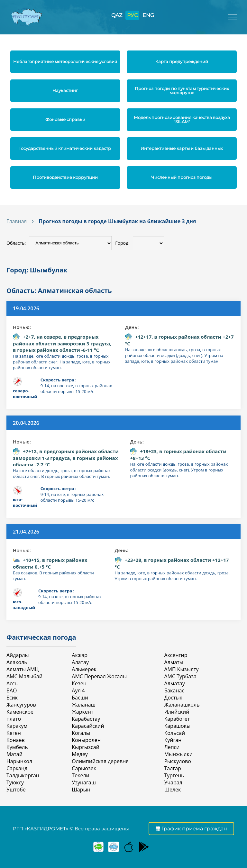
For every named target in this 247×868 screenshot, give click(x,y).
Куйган (173, 740)
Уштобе (16, 790)
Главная (17, 221)
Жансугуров (21, 705)
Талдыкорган (23, 775)
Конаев (16, 740)
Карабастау (86, 719)
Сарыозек (84, 768)
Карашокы (177, 726)
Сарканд (17, 768)
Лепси (172, 747)
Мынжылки (178, 754)
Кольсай (174, 733)
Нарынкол (19, 761)
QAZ (117, 15)
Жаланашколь (182, 705)
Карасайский (88, 726)
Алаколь (17, 662)
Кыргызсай (85, 747)
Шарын (81, 790)
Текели (80, 775)
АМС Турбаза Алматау (180, 680)
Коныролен (86, 740)
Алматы (174, 662)
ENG (148, 15)
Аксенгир (176, 655)
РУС (132, 15)
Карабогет (177, 719)
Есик (12, 698)
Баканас (174, 690)
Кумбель (17, 747)
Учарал (173, 782)
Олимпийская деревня (100, 761)
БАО (12, 690)
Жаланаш (84, 705)
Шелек (172, 790)
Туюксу (15, 782)
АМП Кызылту (181, 669)
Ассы (13, 683)
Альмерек (84, 669)
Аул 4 (78, 690)
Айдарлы (18, 655)
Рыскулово (177, 761)
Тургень (174, 775)
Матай (14, 754)
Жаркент (82, 712)
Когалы (81, 733)
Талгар (172, 768)
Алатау (80, 662)
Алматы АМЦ (23, 669)
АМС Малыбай (24, 676)
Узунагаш (84, 782)
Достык (173, 698)
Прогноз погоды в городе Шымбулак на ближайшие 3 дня (117, 221)
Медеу (80, 754)
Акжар (80, 655)
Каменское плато (20, 715)
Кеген (14, 733)
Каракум (17, 726)
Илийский (177, 712)
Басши (80, 698)
